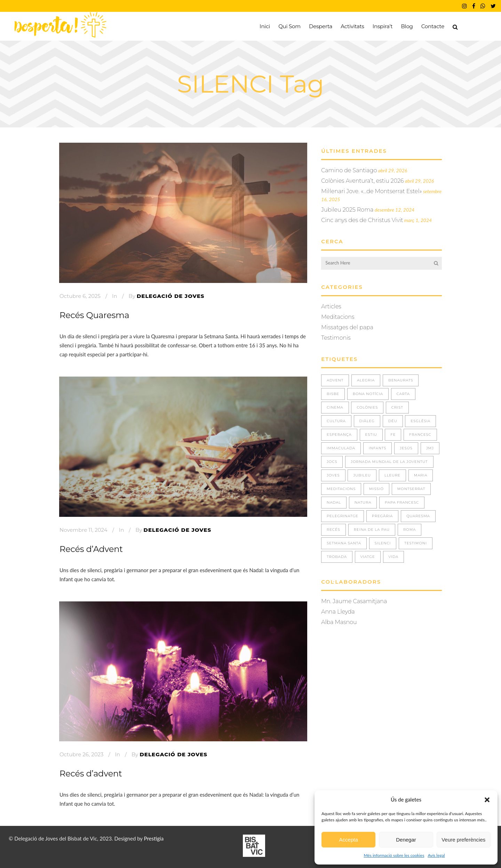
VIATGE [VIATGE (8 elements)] (368, 557)
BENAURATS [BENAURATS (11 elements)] (401, 380)
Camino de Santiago (349, 170)
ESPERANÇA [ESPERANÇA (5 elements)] (339, 435)
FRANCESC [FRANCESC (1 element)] (420, 435)
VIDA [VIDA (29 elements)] (394, 557)
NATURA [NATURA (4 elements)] (363, 502)
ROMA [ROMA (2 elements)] (409, 530)
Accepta (349, 840)
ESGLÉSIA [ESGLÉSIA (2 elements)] (420, 421)
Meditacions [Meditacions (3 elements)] (341, 489)
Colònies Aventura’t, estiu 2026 (362, 181)
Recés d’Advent (91, 549)
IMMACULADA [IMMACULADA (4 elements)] (341, 448)
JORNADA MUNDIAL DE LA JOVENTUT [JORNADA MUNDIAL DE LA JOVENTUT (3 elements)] (389, 462)
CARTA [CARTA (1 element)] (403, 394)
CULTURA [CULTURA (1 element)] (336, 421)
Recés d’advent (91, 774)
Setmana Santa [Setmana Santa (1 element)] (344, 543)
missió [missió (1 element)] (376, 489)
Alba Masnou (339, 622)
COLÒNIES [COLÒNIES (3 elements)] (367, 407)
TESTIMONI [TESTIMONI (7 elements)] (416, 543)
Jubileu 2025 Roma (347, 210)
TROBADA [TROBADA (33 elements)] (337, 557)
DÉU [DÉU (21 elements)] (393, 421)
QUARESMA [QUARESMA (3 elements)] (418, 516)
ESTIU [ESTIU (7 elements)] (371, 435)
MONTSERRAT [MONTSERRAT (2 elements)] (411, 489)
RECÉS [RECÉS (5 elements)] (333, 530)
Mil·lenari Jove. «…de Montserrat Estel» (371, 191)
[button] (487, 800)
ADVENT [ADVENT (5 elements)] (335, 380)
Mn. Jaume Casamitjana (354, 601)
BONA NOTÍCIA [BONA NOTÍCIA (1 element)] (368, 394)
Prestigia (154, 838)
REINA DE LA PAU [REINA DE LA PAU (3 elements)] (372, 530)
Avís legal (436, 855)
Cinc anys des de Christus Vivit (362, 220)
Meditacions (338, 317)
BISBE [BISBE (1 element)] (333, 394)
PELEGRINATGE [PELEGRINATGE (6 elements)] (343, 516)
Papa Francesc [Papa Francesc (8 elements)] (402, 502)
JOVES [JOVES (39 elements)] (333, 475)
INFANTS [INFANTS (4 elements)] (378, 448)
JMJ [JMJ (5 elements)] (430, 448)
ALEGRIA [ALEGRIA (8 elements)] (366, 380)
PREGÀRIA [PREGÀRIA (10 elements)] (383, 516)
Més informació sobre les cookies (394, 855)
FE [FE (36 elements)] (393, 435)
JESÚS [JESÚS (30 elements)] (406, 448)
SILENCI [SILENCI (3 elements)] (383, 543)
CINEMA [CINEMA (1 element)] (335, 407)
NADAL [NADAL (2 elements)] (334, 502)
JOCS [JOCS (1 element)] (332, 462)
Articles (331, 306)
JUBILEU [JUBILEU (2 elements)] (362, 475)
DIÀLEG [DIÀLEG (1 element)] (367, 421)
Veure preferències (463, 840)
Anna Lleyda (338, 612)
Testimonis (336, 338)
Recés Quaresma (94, 315)
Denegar (406, 840)
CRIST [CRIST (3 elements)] (397, 407)
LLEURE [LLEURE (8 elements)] (392, 475)
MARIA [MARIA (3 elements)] (421, 475)
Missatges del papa (347, 327)
